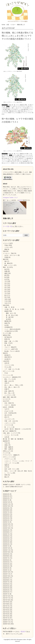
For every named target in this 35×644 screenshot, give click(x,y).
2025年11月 (7, 504)
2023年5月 (6, 562)
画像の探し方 (21, 25)
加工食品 (7, 337)
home (3, 25)
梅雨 (6, 273)
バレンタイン (8, 419)
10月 (6, 299)
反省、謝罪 (8, 391)
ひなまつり (8, 411)
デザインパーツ (8, 457)
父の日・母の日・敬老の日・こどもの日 (16, 429)
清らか (16, 111)
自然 (31, 105)
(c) (8, 71)
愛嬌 (10, 111)
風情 (25, 110)
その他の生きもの (10, 331)
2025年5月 (6, 516)
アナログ (30, 113)
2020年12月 (7, 620)
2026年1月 (6, 500)
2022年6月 (6, 584)
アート (11, 106)
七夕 (6, 409)
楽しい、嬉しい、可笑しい (12, 385)
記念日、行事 (7, 407)
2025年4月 (6, 518)
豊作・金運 (8, 449)
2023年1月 (6, 570)
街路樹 (23, 157)
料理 (6, 339)
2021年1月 (6, 618)
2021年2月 (6, 616)
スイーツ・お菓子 (10, 349)
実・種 (13, 105)
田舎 (27, 110)
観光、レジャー (9, 265)
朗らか (26, 111)
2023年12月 (7, 548)
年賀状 (6, 257)
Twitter (11, 198)
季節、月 (27, 105)
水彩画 (12, 163)
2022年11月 (7, 574)
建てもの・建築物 (8, 431)
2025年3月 (6, 520)
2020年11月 (7, 622)
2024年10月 (7, 528)
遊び (6, 261)
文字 (6, 467)
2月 (6, 283)
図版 (6, 249)
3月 (6, 285)
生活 (4, 401)
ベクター (13, 25)
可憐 (24, 161)
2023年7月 (6, 558)
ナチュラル (28, 155)
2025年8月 (6, 510)
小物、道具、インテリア (10, 433)
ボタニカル (20, 161)
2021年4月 (6, 612)
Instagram (6, 198)
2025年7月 (6, 512)
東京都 (6, 355)
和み (4, 108)
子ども (13, 113)
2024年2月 (6, 544)
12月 (4, 106)
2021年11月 (7, 598)
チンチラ (6, 333)
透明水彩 (23, 163)
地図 (6, 465)
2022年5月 (6, 586)
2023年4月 (6, 564)
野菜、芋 (7, 343)
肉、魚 (6, 345)
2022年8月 (6, 580)
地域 (4, 353)
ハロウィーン (8, 423)
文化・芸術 (8, 403)
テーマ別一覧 (7, 226)
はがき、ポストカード (11, 255)
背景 (6, 475)
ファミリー (8, 365)
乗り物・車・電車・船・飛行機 (12, 439)
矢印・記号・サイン (10, 469)
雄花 (28, 108)
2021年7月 (6, 606)
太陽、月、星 (8, 307)
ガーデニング (24, 113)
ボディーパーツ (8, 371)
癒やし (13, 108)
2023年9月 (6, 554)
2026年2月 (6, 498)
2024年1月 (6, 546)
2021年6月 (6, 608)
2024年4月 (6, 540)
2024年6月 (6, 536)
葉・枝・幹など (11, 315)
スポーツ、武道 (9, 405)
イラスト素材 (16, 71)
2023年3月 (6, 566)
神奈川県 (7, 357)
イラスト (17, 105)
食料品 (5, 335)
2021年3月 (6, 614)
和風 (19, 111)
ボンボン (17, 163)
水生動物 (7, 327)
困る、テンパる (9, 379)
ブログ (16, 198)
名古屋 (6, 359)
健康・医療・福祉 (8, 397)
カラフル (15, 155)
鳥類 (6, 323)
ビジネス (6, 399)
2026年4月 (6, 494)
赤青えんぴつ (7, 451)
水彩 (8, 25)
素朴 (30, 158)
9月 (6, 297)
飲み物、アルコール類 (11, 351)
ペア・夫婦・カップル (11, 369)
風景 (4, 259)
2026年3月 (6, 496)
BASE (20, 200)
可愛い (7, 111)
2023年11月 (7, 550)
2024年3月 (6, 542)
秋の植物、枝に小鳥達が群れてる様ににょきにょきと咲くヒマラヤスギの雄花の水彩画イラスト (17, 36)
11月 (24, 108)
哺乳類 (6, 321)
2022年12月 (7, 572)
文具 (6, 437)
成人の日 (7, 415)
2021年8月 (6, 604)
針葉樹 (19, 113)
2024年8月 (6, 532)
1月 (6, 281)
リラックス (17, 106)
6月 (6, 291)
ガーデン (20, 108)
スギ (16, 113)
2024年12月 (7, 524)
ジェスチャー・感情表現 (10, 377)
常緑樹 (9, 113)
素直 (6, 110)
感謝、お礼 (8, 381)
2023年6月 (6, 560)
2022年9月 (6, 578)
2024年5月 (6, 538)
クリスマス (8, 425)
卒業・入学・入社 (10, 421)
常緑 (20, 157)
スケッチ (22, 160)
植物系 (21, 105)
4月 (6, 287)
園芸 (7, 108)
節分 (6, 417)
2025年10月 (7, 506)
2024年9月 (6, 530)
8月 (6, 295)
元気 (6, 383)
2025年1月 (6, 522)
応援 (6, 389)
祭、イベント (8, 427)
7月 (6, 293)
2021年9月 (6, 602)
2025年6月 (6, 514)
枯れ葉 (6, 158)
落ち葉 (20, 158)
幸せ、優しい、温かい (11, 387)
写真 (4, 251)
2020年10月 (7, 624)
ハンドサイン (8, 395)
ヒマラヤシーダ (24, 106)
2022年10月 (7, 576)
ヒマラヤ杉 (13, 110)
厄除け (6, 445)
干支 (6, 443)
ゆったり (30, 161)
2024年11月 (7, 526)
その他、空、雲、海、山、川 (13, 309)
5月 (6, 289)
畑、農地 (7, 263)
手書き (9, 110)
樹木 (13, 111)
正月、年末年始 (9, 413)
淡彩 (15, 160)
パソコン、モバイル (10, 435)
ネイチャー (8, 163)
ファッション (7, 375)
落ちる (3, 163)
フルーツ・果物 (9, 347)
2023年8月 (6, 556)
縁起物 (5, 441)
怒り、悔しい (8, 393)
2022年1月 (6, 594)
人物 (4, 361)
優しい (10, 108)
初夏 (6, 271)
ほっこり (18, 110)
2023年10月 (7, 552)
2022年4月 (6, 588)
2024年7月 (6, 534)
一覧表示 (22, 632)
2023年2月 (6, 568)
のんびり (15, 161)
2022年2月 (6, 592)
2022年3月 (6, 590)
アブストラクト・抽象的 (10, 455)
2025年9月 (6, 508)
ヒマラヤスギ (28, 157)
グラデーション (9, 459)
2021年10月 (7, 600)
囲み (6, 477)
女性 (6, 363)
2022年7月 (6, 582)
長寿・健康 (8, 447)
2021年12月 (7, 596)
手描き (10, 105)
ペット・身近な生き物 (11, 329)
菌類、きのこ (10, 313)
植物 (28, 158)
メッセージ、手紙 (8, 253)
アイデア (6, 453)
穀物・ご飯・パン (10, 341)
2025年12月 (7, 502)
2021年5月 (6, 610)
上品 (16, 108)
